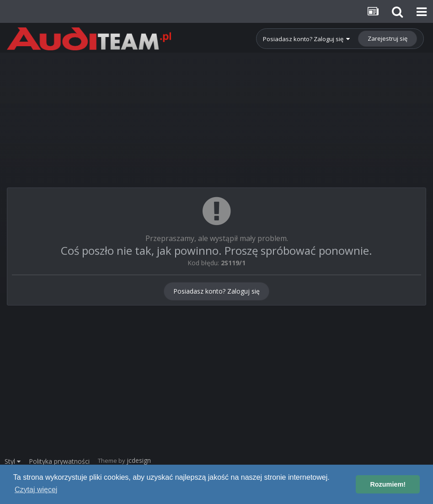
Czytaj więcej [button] (36, 490)
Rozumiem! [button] (388, 484)
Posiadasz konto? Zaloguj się (306, 39)
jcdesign (139, 460)
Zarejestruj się (388, 38)
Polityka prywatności (59, 461)
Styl (13, 461)
